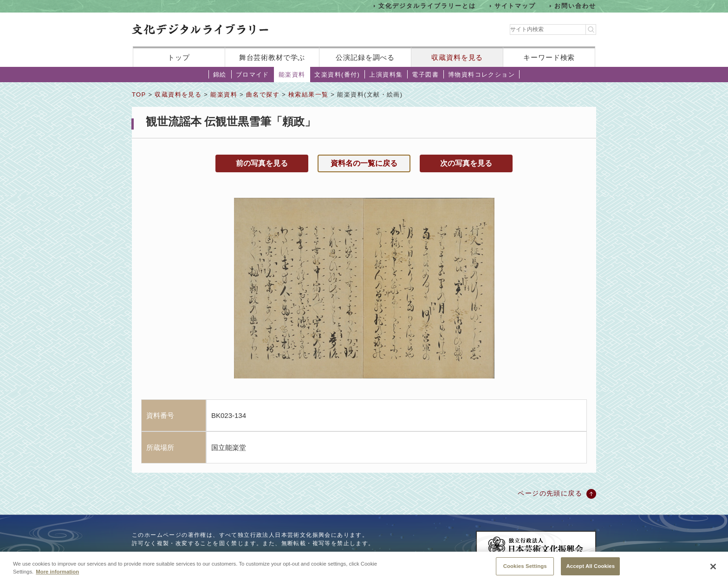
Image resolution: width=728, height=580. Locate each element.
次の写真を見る (466, 163)
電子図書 (425, 75)
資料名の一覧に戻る (364, 163)
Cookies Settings (525, 569)
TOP (139, 94)
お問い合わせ (575, 6)
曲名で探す (263, 94)
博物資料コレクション (481, 75)
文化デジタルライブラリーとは (427, 6)
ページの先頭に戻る (550, 493)
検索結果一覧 (308, 94)
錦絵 (220, 75)
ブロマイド (253, 75)
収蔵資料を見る (457, 57)
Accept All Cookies (590, 569)
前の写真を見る (262, 163)
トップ (179, 57)
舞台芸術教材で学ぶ (272, 57)
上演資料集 (386, 75)
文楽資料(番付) (337, 75)
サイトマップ (515, 6)
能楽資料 (292, 75)
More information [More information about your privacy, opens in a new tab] (57, 575)
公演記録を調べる (365, 57)
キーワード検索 (549, 57)
